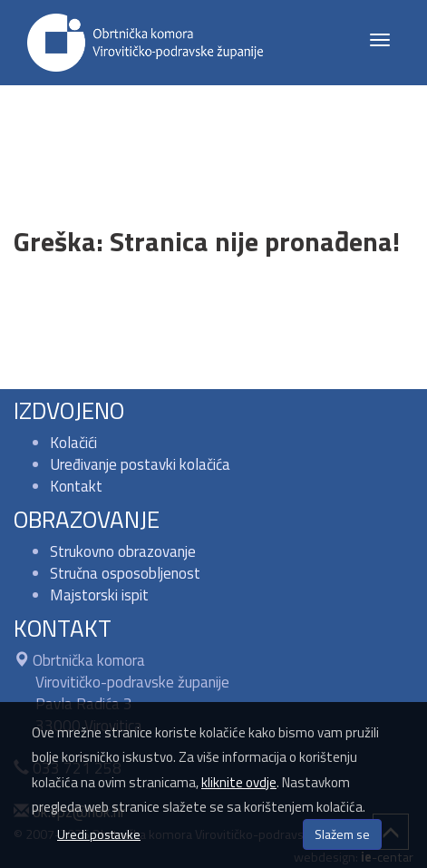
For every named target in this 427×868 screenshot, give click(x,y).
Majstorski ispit (99, 595)
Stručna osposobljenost (125, 573)
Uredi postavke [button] (99, 834)
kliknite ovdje (239, 782)
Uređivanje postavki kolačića (140, 464)
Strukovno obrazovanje (123, 551)
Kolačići (73, 443)
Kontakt (76, 486)
